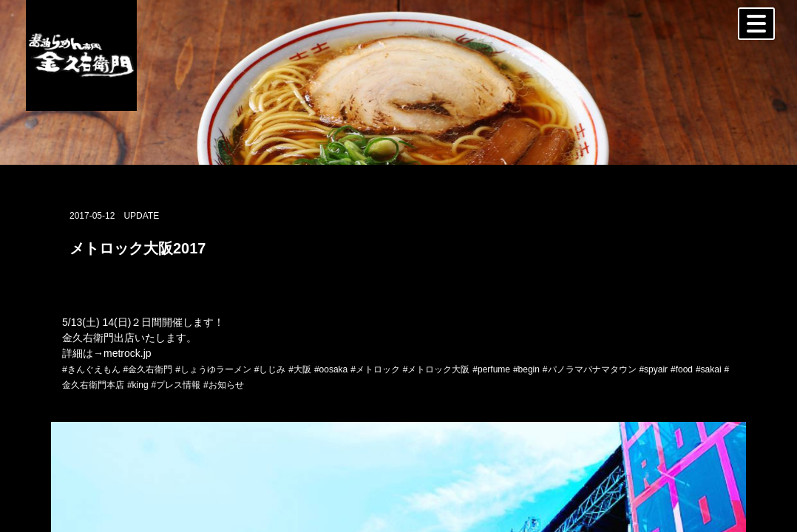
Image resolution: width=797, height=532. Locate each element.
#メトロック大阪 (437, 369)
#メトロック (375, 369)
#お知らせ (224, 385)
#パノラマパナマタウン (590, 369)
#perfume (491, 369)
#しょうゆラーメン (213, 369)
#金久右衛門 (148, 369)
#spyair (653, 369)
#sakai (709, 369)
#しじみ (270, 369)
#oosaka (331, 369)
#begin (526, 369)
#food (682, 369)
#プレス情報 (176, 385)
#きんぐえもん (91, 369)
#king (138, 385)
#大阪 (300, 369)
